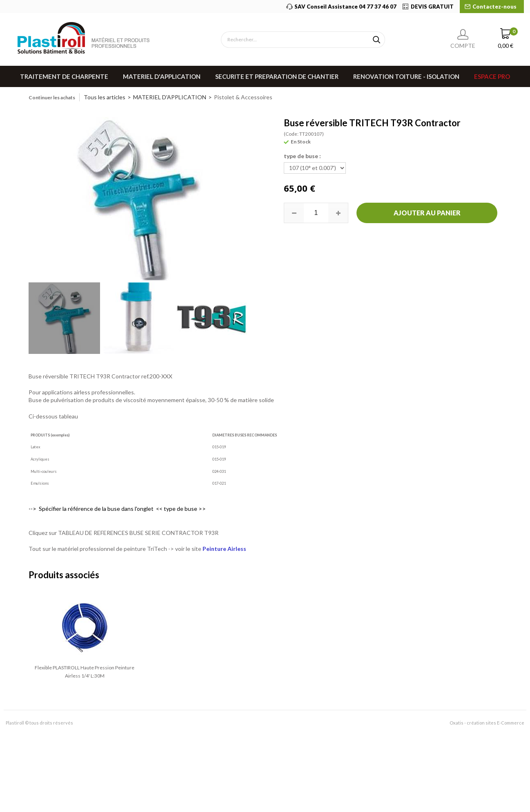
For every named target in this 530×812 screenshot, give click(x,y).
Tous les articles (105, 97)
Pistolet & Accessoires (243, 97)
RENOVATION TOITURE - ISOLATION (406, 76)
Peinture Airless (224, 549)
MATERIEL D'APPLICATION (162, 76)
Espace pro (492, 76)
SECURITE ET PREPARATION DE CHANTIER (277, 76)
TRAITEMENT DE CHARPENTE (64, 76)
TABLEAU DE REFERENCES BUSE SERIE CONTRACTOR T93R (138, 533)
